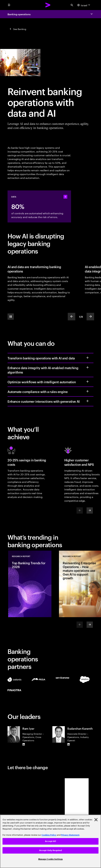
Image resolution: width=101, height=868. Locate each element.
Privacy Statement (70, 835)
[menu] (9, 5)
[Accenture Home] (48, 5)
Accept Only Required (51, 850)
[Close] (96, 820)
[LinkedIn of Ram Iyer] (24, 744)
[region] (50, 841)
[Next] (90, 510)
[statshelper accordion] (65, 197)
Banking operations (19, 14)
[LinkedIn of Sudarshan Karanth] (69, 744)
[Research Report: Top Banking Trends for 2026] (30, 584)
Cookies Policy (49, 835)
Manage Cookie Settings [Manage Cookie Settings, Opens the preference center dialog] (51, 859)
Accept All (50, 841)
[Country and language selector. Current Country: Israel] (84, 5)
